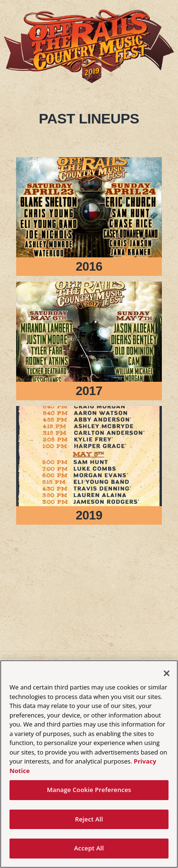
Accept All (89, 848)
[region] (89, 764)
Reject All (89, 819)
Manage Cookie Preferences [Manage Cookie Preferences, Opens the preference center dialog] (89, 790)
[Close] (167, 673)
